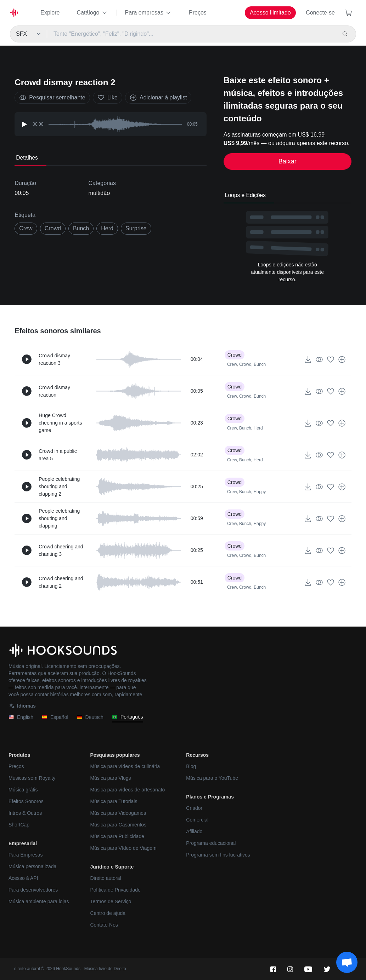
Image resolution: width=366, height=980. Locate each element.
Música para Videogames (118, 813)
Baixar (288, 161)
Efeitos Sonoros (26, 801)
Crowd (53, 228)
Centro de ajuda (108, 913)
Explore (50, 13)
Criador (194, 808)
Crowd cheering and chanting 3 (61, 550)
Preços (198, 13)
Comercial (197, 820)
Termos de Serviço (111, 901)
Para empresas (149, 13)
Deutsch (90, 717)
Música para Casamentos (118, 825)
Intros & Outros (25, 813)
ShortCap (19, 825)
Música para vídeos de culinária (125, 766)
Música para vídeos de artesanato (127, 790)
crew (26, 228)
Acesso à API (23, 878)
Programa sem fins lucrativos (218, 855)
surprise (136, 228)
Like (108, 98)
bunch (81, 228)
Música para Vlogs (110, 778)
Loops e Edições (245, 195)
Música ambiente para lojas (39, 901)
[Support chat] (347, 962)
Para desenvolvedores (33, 890)
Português (128, 717)
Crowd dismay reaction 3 (54, 359)
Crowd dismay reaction (54, 391)
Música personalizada (32, 866)
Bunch (260, 364)
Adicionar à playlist (158, 98)
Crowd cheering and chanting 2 (61, 582)
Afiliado (194, 831)
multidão (99, 193)
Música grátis (23, 790)
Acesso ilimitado (270, 13)
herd (107, 228)
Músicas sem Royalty (32, 778)
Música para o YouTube (212, 778)
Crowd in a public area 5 (58, 455)
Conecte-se (320, 13)
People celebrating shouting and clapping (59, 518)
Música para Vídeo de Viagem (123, 848)
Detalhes (27, 158)
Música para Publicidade (117, 836)
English (21, 717)
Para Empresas (26, 855)
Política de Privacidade (115, 890)
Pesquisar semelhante (52, 98)
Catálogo (92, 13)
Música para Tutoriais (114, 801)
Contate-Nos (104, 925)
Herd (258, 428)
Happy (260, 492)
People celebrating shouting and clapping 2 (59, 486)
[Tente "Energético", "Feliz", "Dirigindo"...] (192, 34)
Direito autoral (105, 878)
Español (55, 717)
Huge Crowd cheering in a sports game (60, 423)
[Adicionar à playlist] (342, 359)
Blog (191, 766)
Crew (232, 364)
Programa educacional (211, 843)
